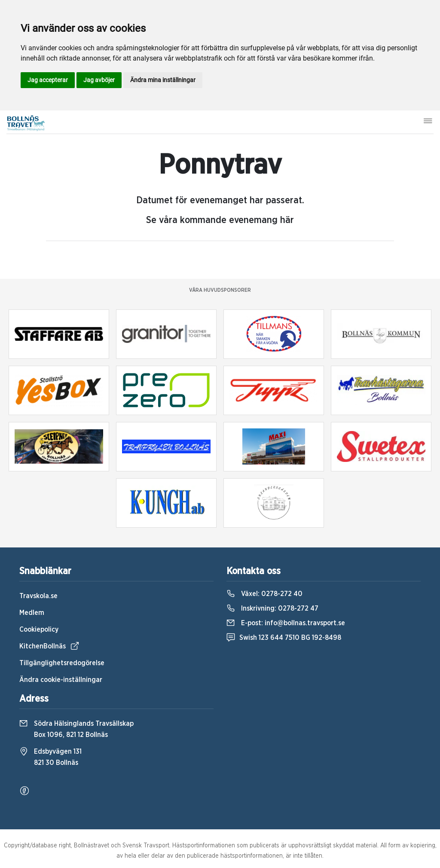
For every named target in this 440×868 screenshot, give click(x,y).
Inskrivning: (272, 608)
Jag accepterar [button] (48, 80)
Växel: (264, 594)
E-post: (286, 623)
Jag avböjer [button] (99, 80)
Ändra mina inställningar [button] (163, 80)
